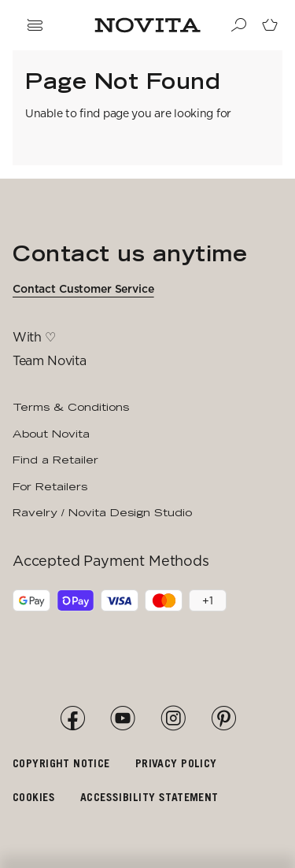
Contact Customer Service (83, 289)
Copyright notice (61, 763)
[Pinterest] (223, 718)
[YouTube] (123, 718)
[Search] (238, 25)
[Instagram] (173, 718)
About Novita (51, 434)
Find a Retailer (55, 460)
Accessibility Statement (149, 797)
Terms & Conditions (71, 407)
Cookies (34, 797)
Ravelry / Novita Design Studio (102, 512)
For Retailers (50, 486)
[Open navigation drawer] (35, 25)
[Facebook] (72, 718)
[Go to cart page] (270, 25)
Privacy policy (176, 763)
